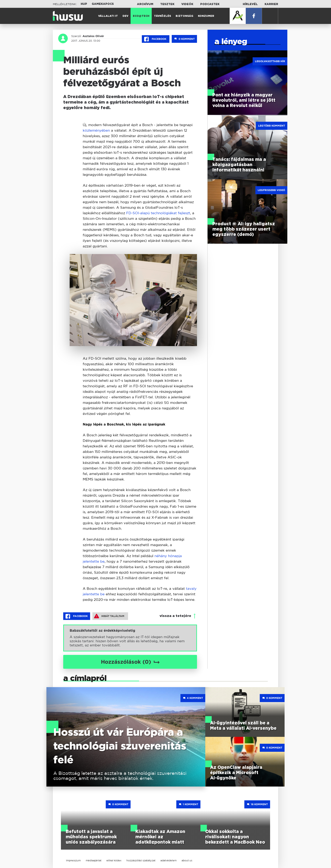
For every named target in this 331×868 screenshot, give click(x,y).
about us (187, 860)
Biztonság (184, 16)
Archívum (145, 4)
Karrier (271, 4)
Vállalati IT (108, 16)
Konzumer (206, 16)
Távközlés (163, 16)
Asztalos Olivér (93, 36)
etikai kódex (114, 860)
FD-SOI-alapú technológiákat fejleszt (158, 213)
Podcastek (210, 4)
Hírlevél (250, 4)
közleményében (96, 130)
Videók (187, 4)
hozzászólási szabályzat (141, 860)
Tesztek (167, 4)
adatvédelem (168, 860)
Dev (125, 16)
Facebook (156, 39)
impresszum (73, 860)
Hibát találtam (109, 616)
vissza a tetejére (175, 616)
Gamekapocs (103, 4)
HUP (84, 4)
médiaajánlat (94, 860)
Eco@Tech (141, 16)
